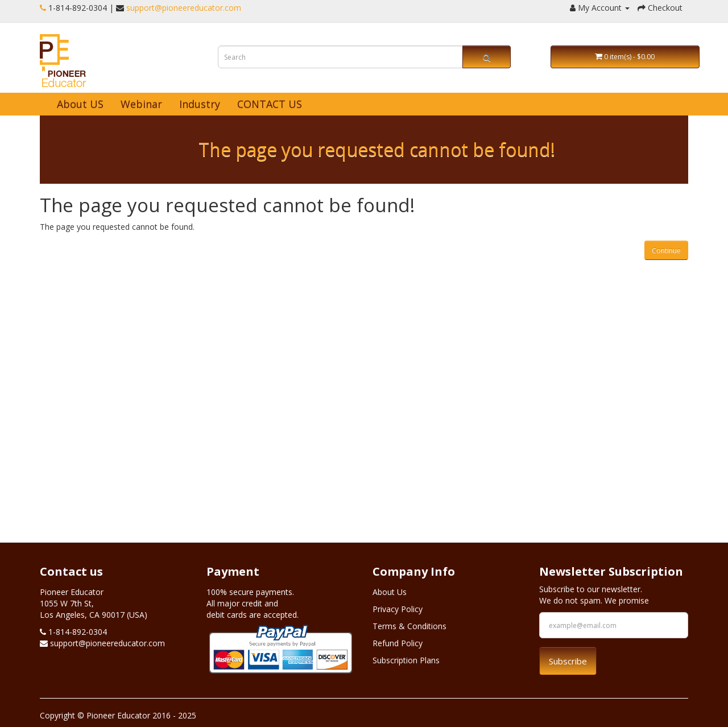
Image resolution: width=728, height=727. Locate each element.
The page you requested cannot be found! (377, 149)
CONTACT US (270, 104)
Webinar (141, 104)
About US (80, 104)
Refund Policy (398, 643)
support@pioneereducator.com (184, 8)
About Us (390, 592)
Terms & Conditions (409, 626)
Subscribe (568, 661)
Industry (200, 104)
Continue (666, 251)
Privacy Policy (398, 609)
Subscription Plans (406, 660)
